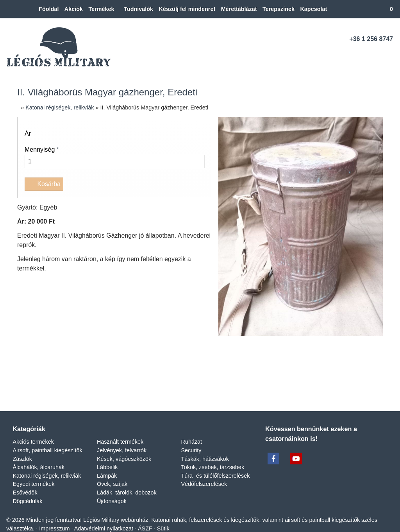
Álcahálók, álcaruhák (38, 151)
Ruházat (192, 125)
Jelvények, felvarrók (121, 134)
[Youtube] (374, 54)
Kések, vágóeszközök (124, 142)
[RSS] (387, 54)
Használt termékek (121, 125)
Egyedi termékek (34, 167)
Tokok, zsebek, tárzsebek (214, 151)
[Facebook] (360, 54)
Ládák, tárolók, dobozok (129, 176)
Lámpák (107, 159)
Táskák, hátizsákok (206, 142)
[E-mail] (333, 54)
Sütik (165, 212)
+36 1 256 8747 (371, 39)
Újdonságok (112, 185)
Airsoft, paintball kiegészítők (49, 134)
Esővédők (25, 176)
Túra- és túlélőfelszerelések (216, 159)
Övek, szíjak (112, 167)
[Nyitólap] (7, 9)
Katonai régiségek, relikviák (47, 159)
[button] (388, 9)
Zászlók (22, 142)
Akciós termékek (34, 125)
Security (191, 134)
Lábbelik (108, 151)
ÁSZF (148, 212)
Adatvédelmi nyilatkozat (106, 212)
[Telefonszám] (347, 54)
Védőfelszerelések (204, 167)
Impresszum (54, 212)
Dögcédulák (28, 185)
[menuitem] (37, 9)
